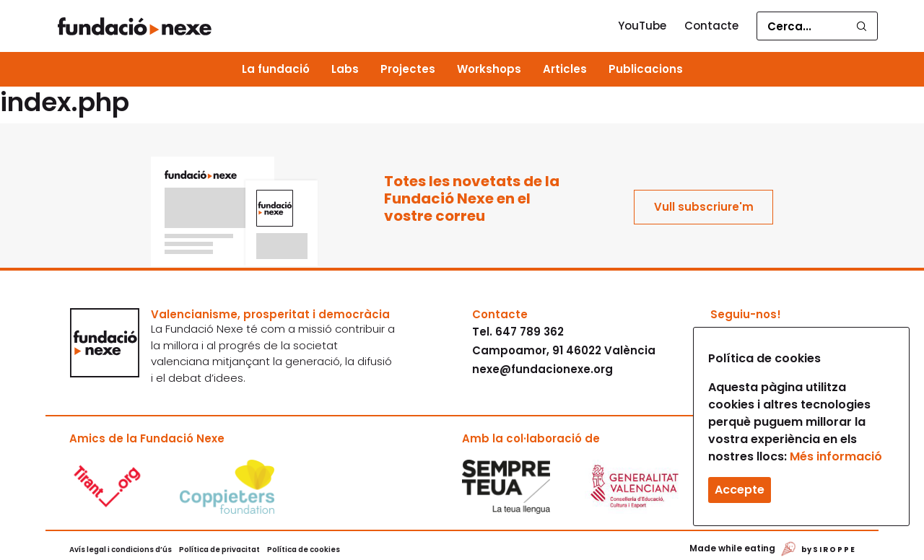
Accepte (740, 490)
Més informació (836, 456)
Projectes (408, 69)
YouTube (642, 26)
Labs (345, 69)
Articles (565, 69)
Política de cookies (304, 550)
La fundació (276, 69)
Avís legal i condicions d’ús (121, 550)
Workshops (489, 69)
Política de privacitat (219, 550)
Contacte (711, 26)
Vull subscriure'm (704, 207)
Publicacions (646, 69)
